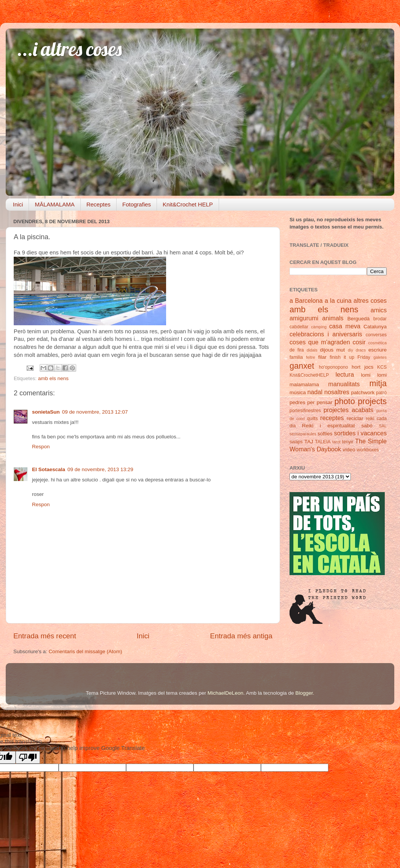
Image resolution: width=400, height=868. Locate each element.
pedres (297, 402)
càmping (319, 327)
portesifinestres (305, 411)
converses (376, 335)
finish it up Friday (350, 357)
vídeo (349, 450)
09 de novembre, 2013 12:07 (95, 412)
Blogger (304, 693)
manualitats (344, 384)
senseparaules (303, 434)
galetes (380, 357)
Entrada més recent (45, 636)
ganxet (302, 366)
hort (356, 367)
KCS (382, 367)
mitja (378, 383)
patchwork (363, 392)
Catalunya (375, 327)
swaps (296, 442)
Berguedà (359, 319)
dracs (361, 350)
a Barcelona (306, 301)
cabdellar (299, 327)
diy (350, 350)
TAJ (309, 442)
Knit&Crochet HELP (188, 204)
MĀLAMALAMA (54, 204)
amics (379, 310)
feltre (310, 357)
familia (296, 357)
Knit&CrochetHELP (309, 375)
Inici (18, 204)
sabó (367, 426)
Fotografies (137, 204)
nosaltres (337, 392)
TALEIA (323, 442)
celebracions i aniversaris (326, 334)
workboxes (368, 450)
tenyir (348, 442)
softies (325, 434)
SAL (383, 426)
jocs (369, 367)
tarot (336, 442)
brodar (380, 319)
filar (322, 357)
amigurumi (304, 318)
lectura (345, 374)
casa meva (345, 326)
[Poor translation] (28, 757)
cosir (359, 342)
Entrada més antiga (241, 636)
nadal (315, 392)
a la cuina (338, 301)
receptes (332, 418)
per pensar (320, 402)
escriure (378, 350)
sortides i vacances (360, 433)
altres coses (370, 301)
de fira (297, 350)
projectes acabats (348, 410)
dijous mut (332, 350)
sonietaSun (46, 412)
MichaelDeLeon (226, 693)
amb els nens (53, 378)
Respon (41, 447)
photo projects (361, 401)
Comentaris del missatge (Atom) (86, 651)
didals (312, 350)
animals (333, 318)
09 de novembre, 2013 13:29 (100, 469)
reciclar (355, 418)
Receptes (98, 204)
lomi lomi (374, 375)
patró (381, 393)
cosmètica (377, 343)
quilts (312, 419)
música (298, 392)
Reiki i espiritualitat (329, 426)
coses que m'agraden (320, 342)
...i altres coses (70, 49)
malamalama (304, 384)
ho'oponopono (334, 367)
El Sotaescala (49, 469)
